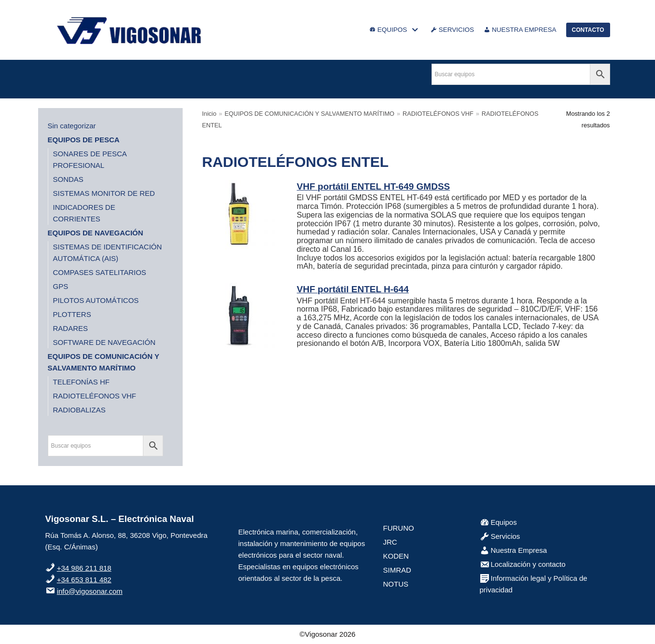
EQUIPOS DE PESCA (84, 140)
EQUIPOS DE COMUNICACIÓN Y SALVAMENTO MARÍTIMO (309, 114)
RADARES (71, 328)
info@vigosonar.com (90, 591)
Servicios (500, 536)
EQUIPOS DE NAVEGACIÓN (96, 233)
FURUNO (399, 528)
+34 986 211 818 (84, 568)
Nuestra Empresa (514, 550)
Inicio (209, 114)
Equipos (498, 522)
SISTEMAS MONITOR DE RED (104, 193)
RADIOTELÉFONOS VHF (95, 396)
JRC (390, 542)
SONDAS (68, 179)
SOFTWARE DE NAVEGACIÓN (105, 342)
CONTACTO (588, 30)
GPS (61, 286)
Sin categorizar (72, 126)
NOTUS (396, 584)
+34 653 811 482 (84, 580)
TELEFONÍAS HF (82, 382)
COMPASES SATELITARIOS (100, 272)
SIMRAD (397, 570)
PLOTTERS (72, 314)
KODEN (396, 556)
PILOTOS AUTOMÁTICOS (96, 300)
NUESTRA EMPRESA (520, 30)
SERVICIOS (452, 30)
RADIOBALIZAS (79, 410)
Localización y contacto (523, 564)
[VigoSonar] (130, 30)
